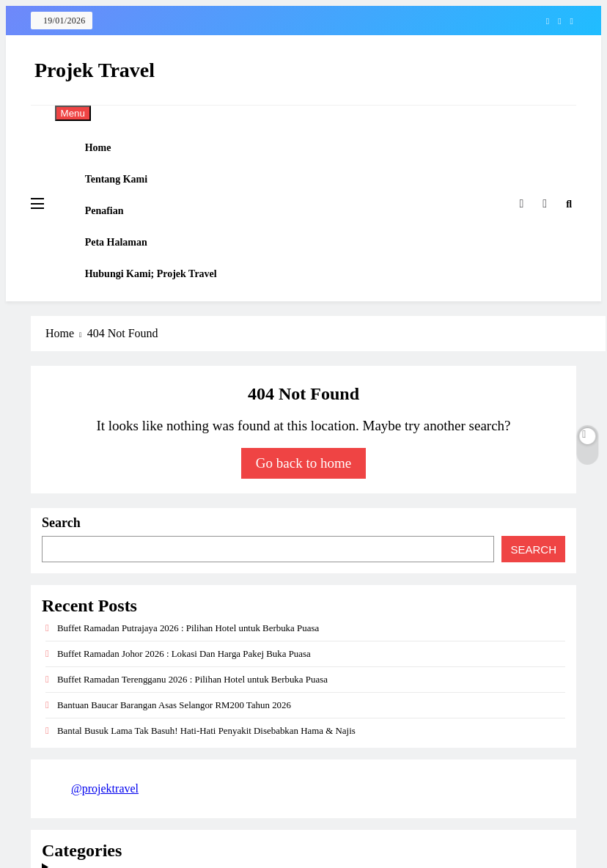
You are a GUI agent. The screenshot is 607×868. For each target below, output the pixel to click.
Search (61, 563)
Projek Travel (95, 70)
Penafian (114, 231)
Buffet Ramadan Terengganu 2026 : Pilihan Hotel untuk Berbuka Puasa (192, 720)
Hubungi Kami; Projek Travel (161, 310)
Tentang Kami (126, 192)
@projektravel (105, 829)
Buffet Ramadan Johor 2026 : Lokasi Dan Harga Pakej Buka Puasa (184, 694)
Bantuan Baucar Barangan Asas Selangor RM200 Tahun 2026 (174, 745)
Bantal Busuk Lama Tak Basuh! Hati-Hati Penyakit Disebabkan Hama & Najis (206, 771)
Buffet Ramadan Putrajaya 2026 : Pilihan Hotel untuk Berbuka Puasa (188, 668)
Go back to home (303, 503)
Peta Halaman (126, 271)
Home (108, 152)
